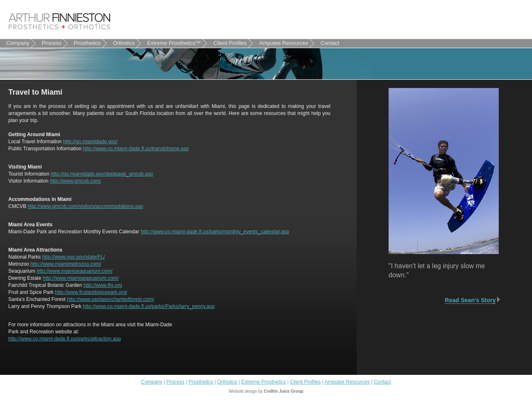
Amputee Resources (287, 43)
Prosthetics (90, 43)
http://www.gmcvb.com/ (75, 181)
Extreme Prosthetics (264, 382)
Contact (333, 43)
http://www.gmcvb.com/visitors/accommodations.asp (85, 206)
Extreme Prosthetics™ (174, 43)
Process (55, 43)
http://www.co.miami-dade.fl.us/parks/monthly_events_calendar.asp (215, 232)
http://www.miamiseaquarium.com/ (75, 271)
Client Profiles (233, 43)
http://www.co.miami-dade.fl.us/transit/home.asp (136, 149)
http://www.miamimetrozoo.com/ (66, 264)
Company (21, 43)
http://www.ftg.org (103, 285)
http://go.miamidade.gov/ (90, 142)
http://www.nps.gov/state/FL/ (73, 257)
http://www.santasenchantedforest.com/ (110, 299)
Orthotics (127, 43)
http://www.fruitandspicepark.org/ (91, 292)
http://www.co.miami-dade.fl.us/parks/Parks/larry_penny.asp (149, 306)
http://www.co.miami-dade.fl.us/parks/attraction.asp (65, 339)
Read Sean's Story (470, 300)
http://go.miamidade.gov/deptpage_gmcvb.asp (102, 174)
